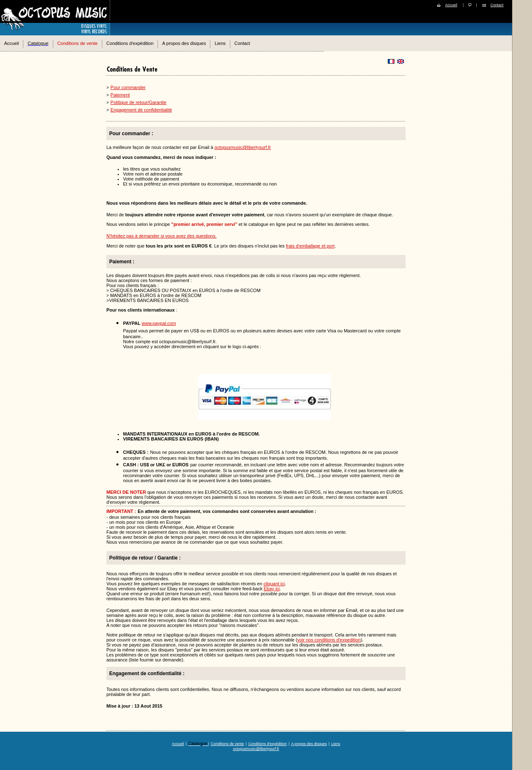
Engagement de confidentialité (141, 110)
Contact (497, 5)
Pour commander (128, 87)
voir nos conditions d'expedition (329, 640)
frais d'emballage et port (310, 246)
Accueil (451, 5)
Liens (220, 43)
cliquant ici (274, 584)
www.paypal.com (159, 323)
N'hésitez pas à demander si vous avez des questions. (161, 236)
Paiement (120, 95)
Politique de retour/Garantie (139, 102)
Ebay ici (272, 589)
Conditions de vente (78, 43)
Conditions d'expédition (130, 43)
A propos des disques (184, 43)
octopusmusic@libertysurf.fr (243, 147)
